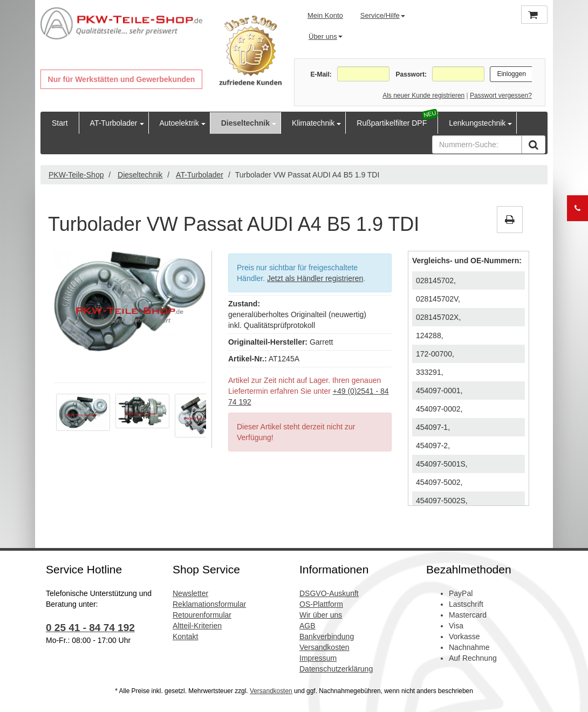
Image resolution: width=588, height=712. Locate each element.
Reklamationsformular (209, 604)
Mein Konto (325, 15)
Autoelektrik (179, 123)
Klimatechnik (313, 123)
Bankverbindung (327, 636)
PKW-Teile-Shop (76, 175)
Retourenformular (202, 615)
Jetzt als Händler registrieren (315, 278)
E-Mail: (321, 74)
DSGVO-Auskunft (329, 593)
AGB (307, 626)
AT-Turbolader (114, 123)
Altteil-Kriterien (197, 626)
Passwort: (411, 74)
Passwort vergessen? (501, 95)
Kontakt (185, 636)
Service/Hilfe (383, 15)
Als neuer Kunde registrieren (423, 95)
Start (60, 123)
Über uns (326, 36)
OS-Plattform (321, 604)
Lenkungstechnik (477, 123)
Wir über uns (321, 615)
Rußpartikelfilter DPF (392, 123)
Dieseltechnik (245, 123)
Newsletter (190, 593)
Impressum (318, 658)
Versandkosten (324, 647)
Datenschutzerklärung (336, 669)
